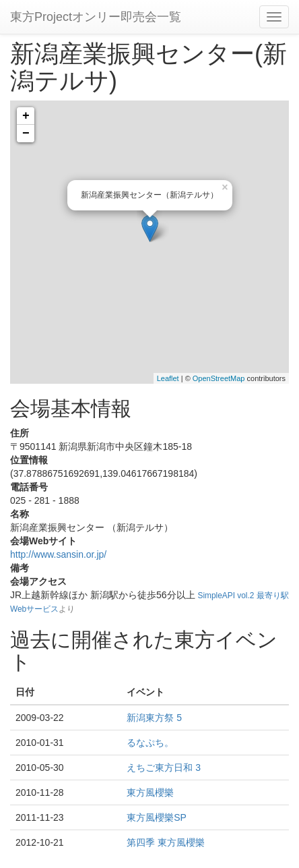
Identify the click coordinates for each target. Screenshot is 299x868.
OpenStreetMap (219, 378)
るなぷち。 (150, 743)
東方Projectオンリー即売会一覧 (96, 17)
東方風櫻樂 (150, 792)
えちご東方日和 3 (164, 768)
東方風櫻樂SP (157, 817)
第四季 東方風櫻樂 (166, 842)
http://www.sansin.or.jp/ (58, 554)
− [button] (26, 134)
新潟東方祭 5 (154, 718)
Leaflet (168, 378)
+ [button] (26, 116)
